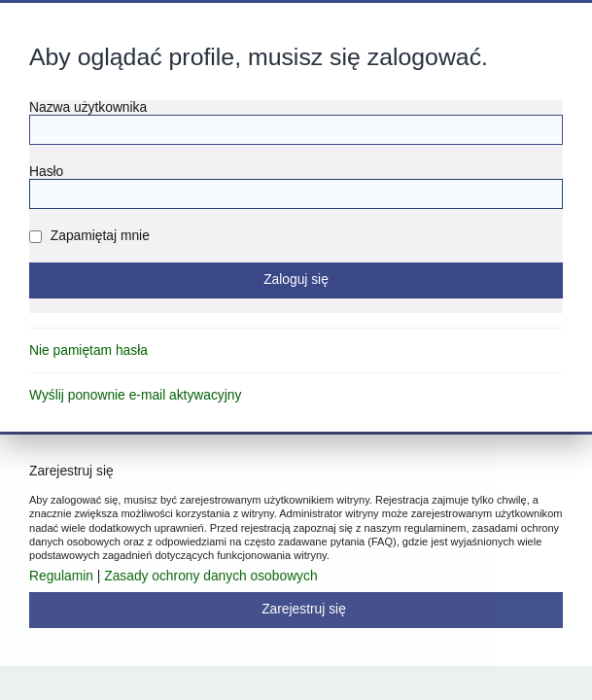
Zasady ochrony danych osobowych (210, 576)
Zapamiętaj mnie (89, 236)
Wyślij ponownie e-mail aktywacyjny (135, 395)
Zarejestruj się (304, 609)
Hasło (46, 172)
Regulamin (61, 576)
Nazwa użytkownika (88, 107)
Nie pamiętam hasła (88, 350)
